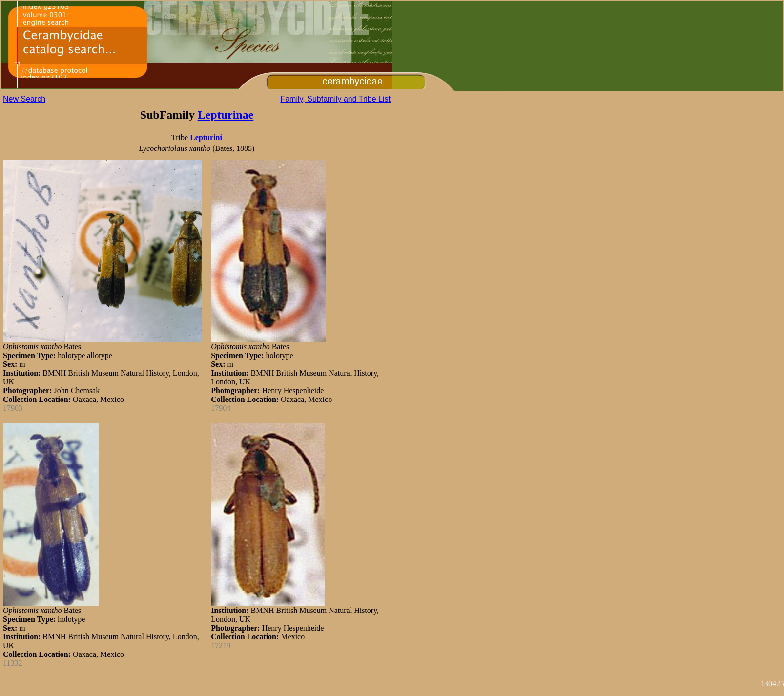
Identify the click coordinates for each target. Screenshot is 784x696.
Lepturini (206, 137)
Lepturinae (226, 115)
